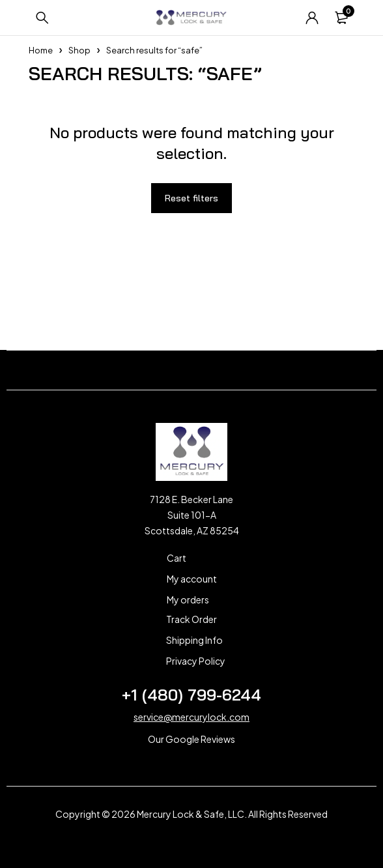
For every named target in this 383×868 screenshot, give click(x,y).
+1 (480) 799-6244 (191, 695)
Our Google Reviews (191, 739)
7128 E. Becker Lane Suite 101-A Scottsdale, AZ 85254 (192, 515)
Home (41, 50)
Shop (79, 50)
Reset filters (191, 198)
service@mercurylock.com (191, 717)
